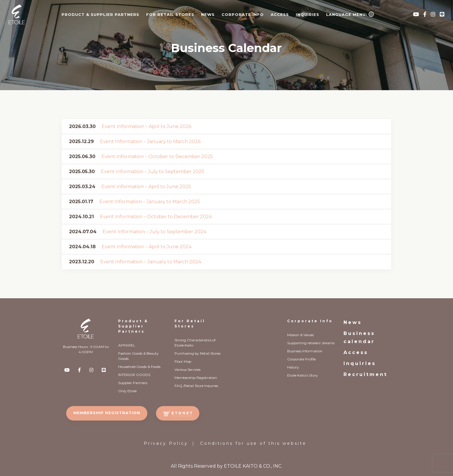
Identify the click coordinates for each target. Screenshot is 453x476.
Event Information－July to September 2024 (154, 232)
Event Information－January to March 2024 (151, 262)
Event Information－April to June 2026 (146, 126)
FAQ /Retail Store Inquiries (196, 386)
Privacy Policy (166, 443)
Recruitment (365, 374)
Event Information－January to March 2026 (150, 141)
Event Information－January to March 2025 (150, 202)
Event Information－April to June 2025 (146, 187)
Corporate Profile (301, 359)
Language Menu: (350, 14)
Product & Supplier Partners (133, 326)
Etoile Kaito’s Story (303, 375)
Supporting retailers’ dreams (311, 343)
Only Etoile (127, 391)
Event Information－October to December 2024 (156, 217)
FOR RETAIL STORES (170, 14)
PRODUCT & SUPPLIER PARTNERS (100, 14)
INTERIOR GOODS (134, 375)
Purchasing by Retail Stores (197, 353)
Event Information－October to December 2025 (157, 156)
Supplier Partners (133, 383)
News (208, 14)
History (293, 367)
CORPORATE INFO (243, 14)
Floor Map (183, 361)
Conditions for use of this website (253, 443)
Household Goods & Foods (139, 367)
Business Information (305, 351)
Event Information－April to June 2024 (147, 247)
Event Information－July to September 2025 (153, 172)
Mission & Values (300, 335)
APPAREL (127, 345)
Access (280, 14)
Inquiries (308, 14)
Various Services (187, 369)
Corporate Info (310, 321)
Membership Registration (196, 378)
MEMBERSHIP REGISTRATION (107, 413)
